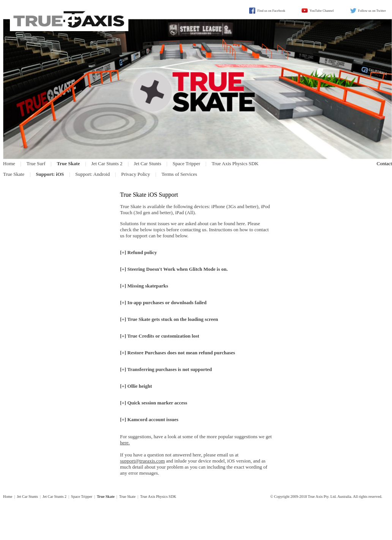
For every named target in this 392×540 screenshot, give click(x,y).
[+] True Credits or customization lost (160, 336)
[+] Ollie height (136, 386)
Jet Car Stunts (147, 163)
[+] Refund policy (138, 252)
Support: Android (92, 174)
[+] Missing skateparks (144, 286)
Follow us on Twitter (372, 11)
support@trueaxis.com (142, 461)
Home (9, 163)
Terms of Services (179, 174)
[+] (174, 269)
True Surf (36, 163)
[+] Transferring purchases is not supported (166, 369)
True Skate (14, 174)
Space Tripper (187, 163)
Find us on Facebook (271, 11)
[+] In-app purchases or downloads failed (163, 302)
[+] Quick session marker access (154, 403)
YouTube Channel (322, 11)
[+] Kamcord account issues (149, 419)
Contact (384, 163)
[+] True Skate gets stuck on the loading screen (169, 319)
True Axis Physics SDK (235, 163)
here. (125, 443)
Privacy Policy (136, 174)
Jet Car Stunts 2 (107, 163)
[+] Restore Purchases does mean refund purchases (178, 353)
